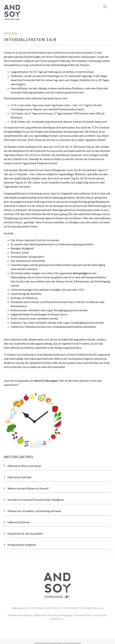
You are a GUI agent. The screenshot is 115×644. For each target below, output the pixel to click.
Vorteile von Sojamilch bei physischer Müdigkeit (36, 500)
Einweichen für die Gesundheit (25, 533)
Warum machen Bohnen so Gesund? (28, 488)
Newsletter (57, 619)
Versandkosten (83, 615)
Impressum (100, 615)
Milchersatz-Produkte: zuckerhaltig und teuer (34, 511)
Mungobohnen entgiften (22, 545)
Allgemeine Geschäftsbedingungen (54, 615)
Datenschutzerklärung (20, 615)
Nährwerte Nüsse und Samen (24, 466)
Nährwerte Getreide (19, 477)
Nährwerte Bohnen (19, 522)
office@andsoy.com (92, 608)
